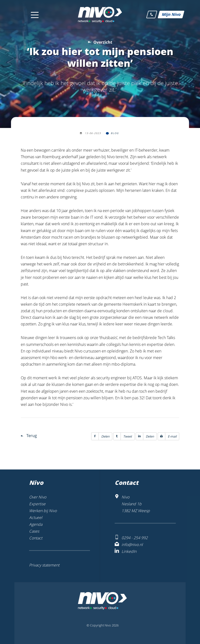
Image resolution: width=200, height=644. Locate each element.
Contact (36, 538)
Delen (100, 436)
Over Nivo (38, 497)
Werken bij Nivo (43, 511)
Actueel (36, 517)
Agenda (36, 524)
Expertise (37, 504)
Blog (115, 133)
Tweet (123, 436)
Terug (32, 436)
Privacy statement (44, 565)
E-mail (167, 436)
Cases (34, 531)
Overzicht (103, 42)
